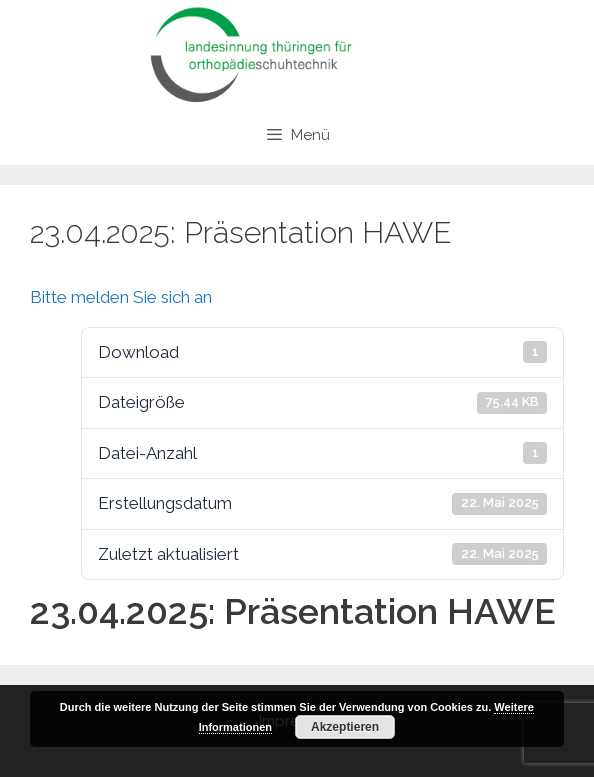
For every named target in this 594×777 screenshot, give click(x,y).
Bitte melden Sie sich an (121, 297)
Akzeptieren (345, 727)
